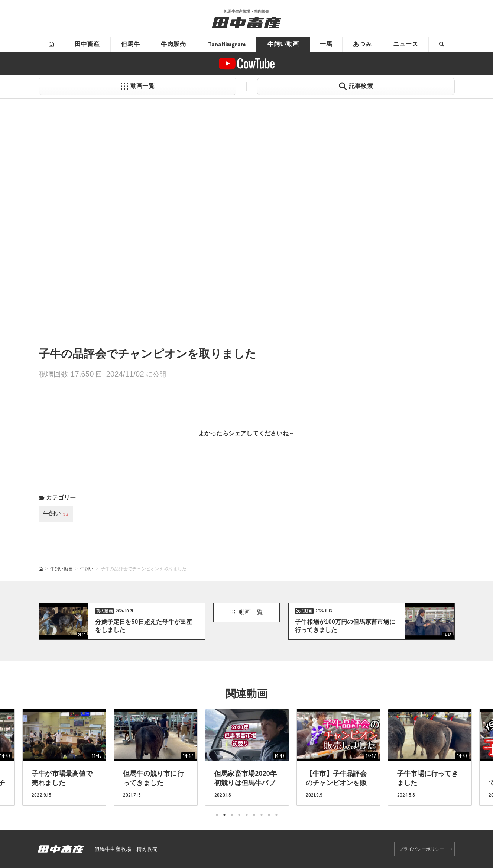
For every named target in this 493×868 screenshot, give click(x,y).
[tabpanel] (247, 757)
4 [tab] (239, 815)
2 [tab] (224, 815)
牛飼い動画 (283, 44)
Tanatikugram (227, 44)
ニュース (406, 44)
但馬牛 (131, 44)
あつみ (362, 44)
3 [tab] (232, 815)
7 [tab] (262, 815)
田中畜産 (87, 44)
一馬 (326, 44)
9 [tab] (276, 815)
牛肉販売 (173, 44)
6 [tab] (254, 815)
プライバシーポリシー (422, 849)
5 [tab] (247, 815)
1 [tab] (217, 815)
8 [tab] (269, 815)
